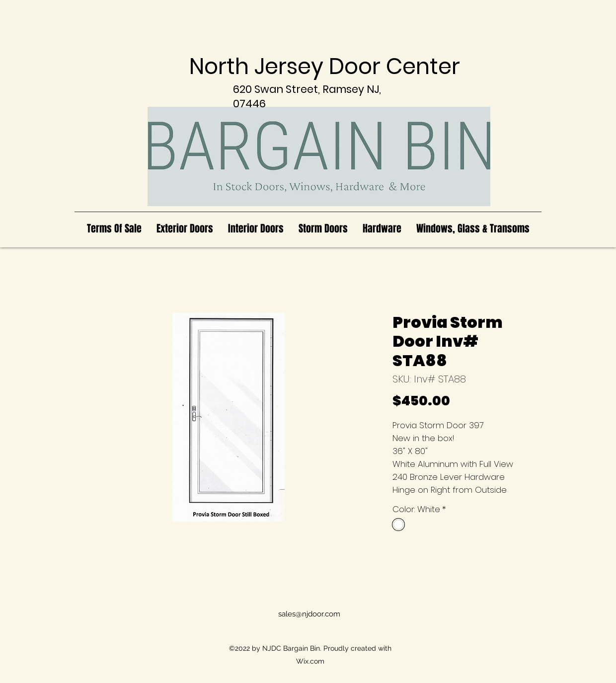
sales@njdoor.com (309, 614)
